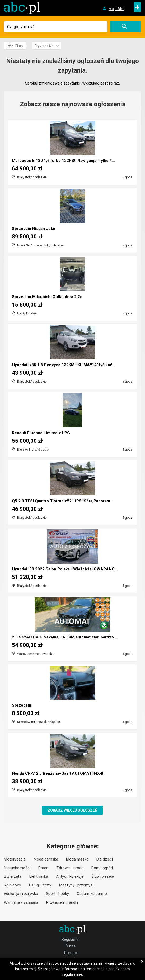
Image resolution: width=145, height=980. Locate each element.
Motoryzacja (15, 859)
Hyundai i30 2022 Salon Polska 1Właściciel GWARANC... (65, 569)
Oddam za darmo (92, 894)
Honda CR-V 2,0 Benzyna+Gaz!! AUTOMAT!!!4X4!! (58, 773)
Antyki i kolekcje (70, 876)
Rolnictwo (13, 885)
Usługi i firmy (40, 885)
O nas (71, 946)
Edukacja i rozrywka (21, 894)
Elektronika (39, 876)
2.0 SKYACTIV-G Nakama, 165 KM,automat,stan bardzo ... (65, 637)
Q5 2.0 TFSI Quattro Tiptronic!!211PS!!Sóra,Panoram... (63, 501)
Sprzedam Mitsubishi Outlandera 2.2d (47, 297)
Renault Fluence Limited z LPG (41, 433)
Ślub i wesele (103, 876)
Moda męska (77, 859)
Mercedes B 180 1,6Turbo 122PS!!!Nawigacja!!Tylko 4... (64, 161)
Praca (43, 868)
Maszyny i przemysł (76, 885)
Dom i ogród (102, 868)
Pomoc (71, 953)
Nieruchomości (17, 868)
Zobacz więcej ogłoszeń (72, 810)
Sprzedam (22, 705)
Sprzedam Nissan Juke (34, 229)
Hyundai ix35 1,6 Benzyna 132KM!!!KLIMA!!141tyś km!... (64, 365)
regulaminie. (73, 974)
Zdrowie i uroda (70, 868)
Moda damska (46, 859)
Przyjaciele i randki (62, 902)
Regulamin (71, 939)
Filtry (16, 46)
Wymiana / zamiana (21, 902)
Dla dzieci (105, 859)
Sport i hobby (57, 894)
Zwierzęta (13, 876)
